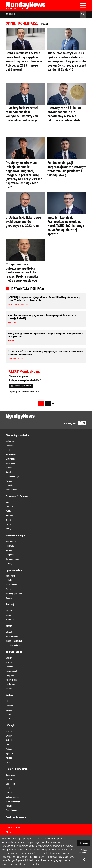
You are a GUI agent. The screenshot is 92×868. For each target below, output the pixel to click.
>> (53, 404)
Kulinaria (9, 740)
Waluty (8, 529)
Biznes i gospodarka (17, 435)
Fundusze (9, 507)
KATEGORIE (12, 14)
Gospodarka (10, 784)
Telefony (9, 563)
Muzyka (9, 710)
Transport (9, 481)
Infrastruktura (11, 455)
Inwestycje (10, 516)
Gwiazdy (9, 736)
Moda (8, 745)
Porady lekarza (11, 680)
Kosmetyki (10, 662)
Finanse (9, 779)
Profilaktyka (10, 684)
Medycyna (10, 675)
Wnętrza (9, 758)
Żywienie (9, 689)
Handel (9, 450)
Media (9, 626)
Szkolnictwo (10, 619)
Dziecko (9, 611)
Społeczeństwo (14, 570)
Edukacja (10, 605)
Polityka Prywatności (84, 851)
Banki (8, 502)
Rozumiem (84, 843)
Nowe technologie (15, 535)
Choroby (9, 658)
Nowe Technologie (13, 801)
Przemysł (9, 468)
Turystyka (9, 485)
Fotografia (10, 546)
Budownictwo (11, 441)
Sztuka (8, 715)
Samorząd (10, 598)
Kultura (10, 695)
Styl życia (9, 753)
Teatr (8, 719)
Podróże (9, 749)
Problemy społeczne (14, 594)
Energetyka (10, 446)
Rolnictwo (9, 472)
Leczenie (9, 667)
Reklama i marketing (14, 641)
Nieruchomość (11, 463)
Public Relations (12, 636)
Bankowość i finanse (17, 496)
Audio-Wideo (11, 541)
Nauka (8, 615)
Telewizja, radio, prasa (14, 645)
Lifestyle (10, 726)
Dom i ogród (10, 731)
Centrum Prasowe (16, 817)
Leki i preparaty (12, 671)
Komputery (10, 555)
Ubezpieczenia (11, 490)
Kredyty (9, 520)
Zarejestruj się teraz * (21, 386)
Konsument (10, 576)
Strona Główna (13, 828)
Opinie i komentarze (17, 769)
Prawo (8, 589)
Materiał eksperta (13, 797)
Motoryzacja (10, 459)
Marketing (10, 793)
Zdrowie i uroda (14, 652)
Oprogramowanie (12, 559)
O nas (8, 832)
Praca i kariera (11, 585)
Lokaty (8, 524)
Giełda (8, 511)
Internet (9, 550)
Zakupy (9, 762)
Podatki (9, 580)
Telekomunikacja (12, 477)
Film (7, 701)
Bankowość (10, 775)
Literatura (9, 706)
